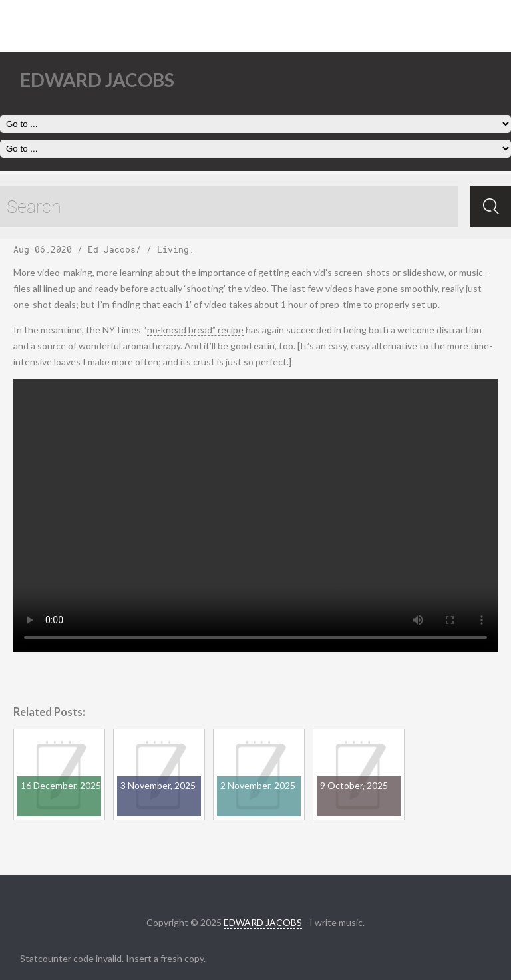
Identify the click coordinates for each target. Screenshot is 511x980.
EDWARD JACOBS (263, 922)
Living (173, 249)
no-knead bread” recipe (195, 330)
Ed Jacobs (112, 249)
